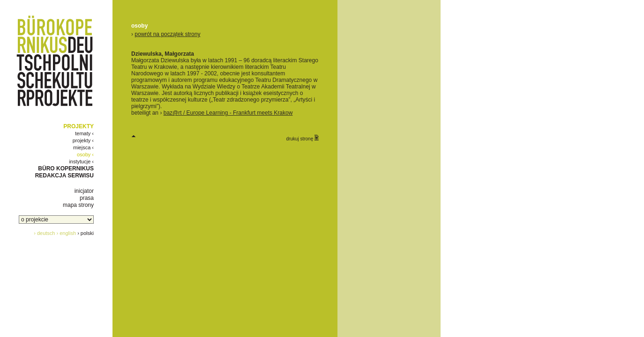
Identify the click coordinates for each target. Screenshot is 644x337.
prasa (87, 198)
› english (67, 233)
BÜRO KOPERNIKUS (66, 168)
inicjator (84, 191)
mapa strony (78, 205)
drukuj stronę (302, 138)
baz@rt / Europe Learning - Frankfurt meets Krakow (228, 113)
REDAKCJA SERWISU (64, 176)
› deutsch (44, 233)
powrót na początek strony (167, 34)
